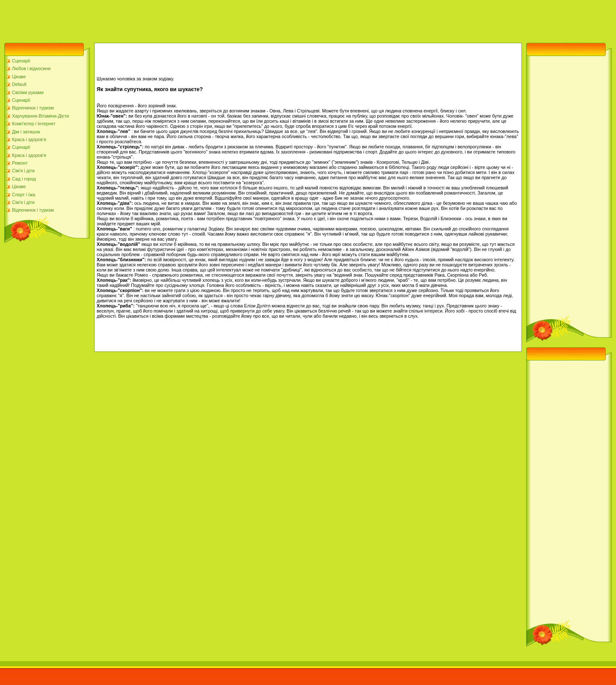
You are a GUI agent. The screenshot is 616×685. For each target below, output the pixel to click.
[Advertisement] (156, 19)
